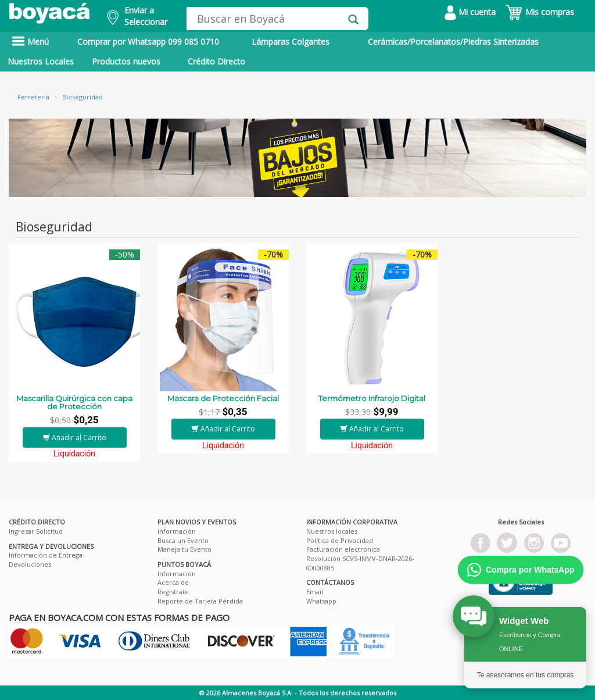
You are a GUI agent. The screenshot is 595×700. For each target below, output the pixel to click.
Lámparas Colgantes (291, 42)
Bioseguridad (83, 97)
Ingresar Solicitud (36, 531)
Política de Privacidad (340, 540)
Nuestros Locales (41, 61)
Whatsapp (321, 601)
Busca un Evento (183, 540)
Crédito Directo (216, 61)
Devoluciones (30, 564)
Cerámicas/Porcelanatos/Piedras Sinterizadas (453, 42)
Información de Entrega (46, 555)
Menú (30, 42)
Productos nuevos (126, 61)
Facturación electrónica (343, 549)
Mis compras (540, 12)
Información (177, 531)
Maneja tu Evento (184, 549)
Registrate (173, 592)
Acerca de (173, 582)
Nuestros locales (332, 531)
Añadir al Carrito (75, 437)
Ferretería (33, 97)
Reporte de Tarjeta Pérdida (200, 601)
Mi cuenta (470, 12)
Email (315, 592)
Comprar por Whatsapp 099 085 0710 (148, 42)
